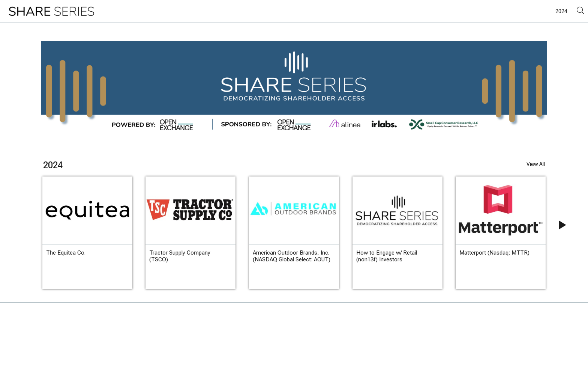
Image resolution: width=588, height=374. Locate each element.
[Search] (580, 11)
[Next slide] (555, 233)
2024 (561, 11)
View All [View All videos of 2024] (536, 164)
